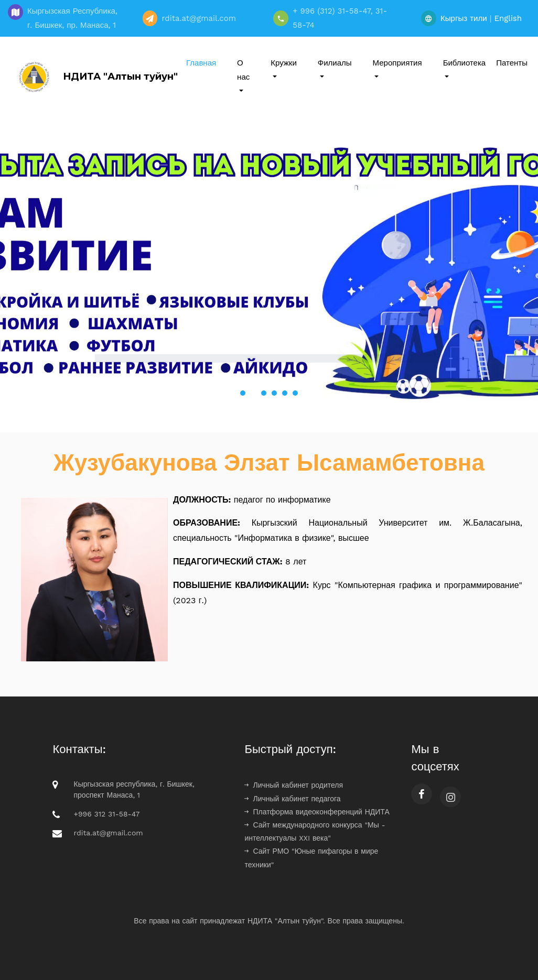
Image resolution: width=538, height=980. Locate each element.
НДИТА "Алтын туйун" (95, 77)
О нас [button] (243, 70)
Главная (201, 63)
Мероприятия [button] (397, 63)
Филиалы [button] (335, 63)
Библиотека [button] (465, 63)
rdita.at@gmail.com (108, 833)
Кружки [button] (284, 63)
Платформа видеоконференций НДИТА (317, 812)
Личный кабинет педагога (292, 799)
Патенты (512, 63)
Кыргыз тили (464, 18)
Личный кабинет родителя (294, 785)
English (508, 18)
